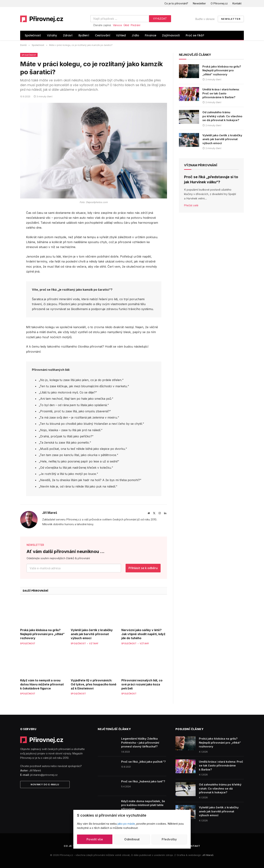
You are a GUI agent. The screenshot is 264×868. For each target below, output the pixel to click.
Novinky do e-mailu (45, 784)
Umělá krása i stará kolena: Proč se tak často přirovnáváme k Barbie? (221, 93)
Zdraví (68, 35)
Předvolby (169, 839)
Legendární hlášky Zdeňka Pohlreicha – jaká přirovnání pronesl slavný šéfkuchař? (140, 743)
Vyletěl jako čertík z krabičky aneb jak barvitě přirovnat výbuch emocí (92, 634)
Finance (151, 35)
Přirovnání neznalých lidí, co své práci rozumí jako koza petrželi (142, 684)
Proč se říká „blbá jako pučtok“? (143, 762)
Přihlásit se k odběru (143, 568)
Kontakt (237, 3)
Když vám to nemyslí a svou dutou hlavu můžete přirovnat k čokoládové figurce (42, 684)
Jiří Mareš (50, 513)
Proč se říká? (195, 35)
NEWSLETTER (35, 545)
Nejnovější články (195, 55)
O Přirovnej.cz (219, 3)
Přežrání (135, 25)
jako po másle (126, 824)
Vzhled (121, 35)
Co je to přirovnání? (176, 3)
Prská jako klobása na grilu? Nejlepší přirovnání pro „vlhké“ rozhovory (42, 634)
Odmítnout (132, 839)
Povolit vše (95, 839)
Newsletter (199, 3)
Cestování (103, 35)
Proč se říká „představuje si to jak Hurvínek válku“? (211, 179)
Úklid (126, 25)
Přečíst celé (191, 205)
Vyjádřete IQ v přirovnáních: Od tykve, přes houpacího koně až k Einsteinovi (94, 684)
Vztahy (52, 35)
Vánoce (117, 25)
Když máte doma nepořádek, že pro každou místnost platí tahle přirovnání (143, 805)
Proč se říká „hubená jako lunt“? (143, 781)
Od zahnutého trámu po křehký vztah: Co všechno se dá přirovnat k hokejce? (222, 116)
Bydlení (84, 35)
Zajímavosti (171, 35)
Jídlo (135, 35)
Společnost (33, 35)
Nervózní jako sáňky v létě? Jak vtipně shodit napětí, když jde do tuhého (143, 634)
